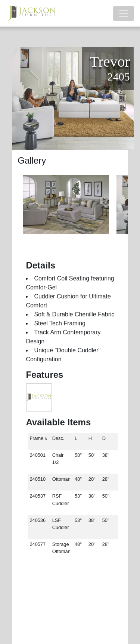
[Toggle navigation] (124, 13)
